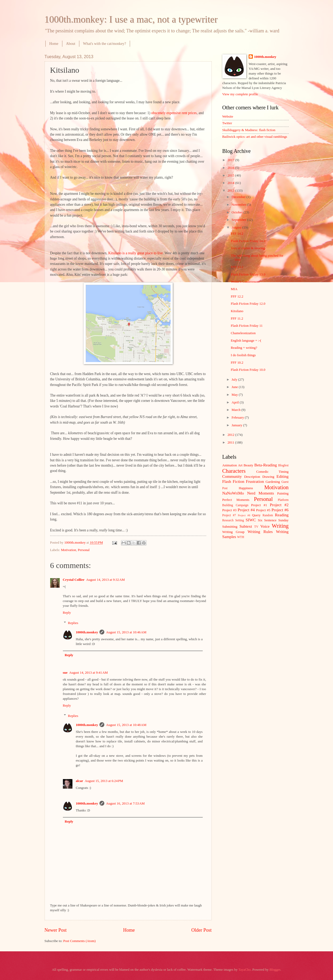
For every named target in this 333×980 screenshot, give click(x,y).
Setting (239, 520)
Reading (282, 515)
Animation (230, 465)
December (239, 197)
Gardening (273, 482)
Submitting (230, 527)
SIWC (251, 520)
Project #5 (263, 510)
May (235, 395)
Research (228, 520)
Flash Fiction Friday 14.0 (248, 241)
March (237, 410)
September (239, 220)
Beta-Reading (266, 465)
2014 (231, 183)
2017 (231, 160)
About (71, 44)
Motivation (69, 550)
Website (228, 117)
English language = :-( (246, 341)
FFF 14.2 (237, 234)
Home (54, 44)
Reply (67, 613)
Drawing (268, 477)
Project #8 (244, 515)
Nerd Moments (260, 493)
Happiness (246, 488)
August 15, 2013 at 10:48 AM (126, 725)
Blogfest (283, 465)
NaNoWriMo (233, 493)
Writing (280, 526)
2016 (231, 168)
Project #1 (259, 505)
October (238, 212)
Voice (265, 526)
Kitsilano (237, 311)
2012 (231, 435)
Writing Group (233, 532)
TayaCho (244, 970)
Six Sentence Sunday (273, 520)
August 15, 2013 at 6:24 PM (104, 781)
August (237, 227)
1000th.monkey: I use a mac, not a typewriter (131, 19)
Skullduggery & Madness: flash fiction (249, 130)
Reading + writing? (244, 348)
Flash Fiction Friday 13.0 (248, 274)
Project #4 (246, 510)
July (235, 380)
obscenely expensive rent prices (174, 113)
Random (268, 515)
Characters (234, 471)
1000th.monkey (87, 632)
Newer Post (56, 930)
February (238, 418)
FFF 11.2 (237, 319)
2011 (231, 442)
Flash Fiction (233, 481)
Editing (282, 476)
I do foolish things (243, 355)
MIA (234, 289)
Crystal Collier (74, 580)
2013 (231, 191)
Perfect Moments (236, 500)
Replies (73, 623)
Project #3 (230, 510)
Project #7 (229, 515)
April (236, 402)
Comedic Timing (273, 472)
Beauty (248, 465)
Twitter (227, 123)
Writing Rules (260, 532)
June (235, 387)
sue (65, 673)
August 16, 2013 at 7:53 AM (125, 803)
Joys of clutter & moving (248, 248)
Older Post (202, 930)
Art (240, 465)
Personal (84, 550)
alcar (79, 781)
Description (252, 477)
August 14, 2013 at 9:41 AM (88, 673)
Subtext (246, 526)
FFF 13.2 (237, 267)
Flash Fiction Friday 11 (247, 326)
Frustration (255, 481)
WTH (241, 537)
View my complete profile (240, 94)
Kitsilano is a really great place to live (135, 253)
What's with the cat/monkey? (105, 44)
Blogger (275, 970)
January (237, 425)
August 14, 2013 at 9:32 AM (105, 580)
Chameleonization (243, 333)
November (239, 205)
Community (232, 476)
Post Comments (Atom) (79, 941)
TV (256, 527)
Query (256, 515)
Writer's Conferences (245, 282)
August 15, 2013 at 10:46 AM (126, 632)
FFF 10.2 (237, 363)
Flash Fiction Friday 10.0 (248, 370)
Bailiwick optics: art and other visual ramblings (255, 137)
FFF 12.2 (237, 296)
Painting (283, 493)
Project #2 (279, 505)
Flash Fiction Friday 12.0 (248, 304)
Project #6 (280, 510)
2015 (231, 175)
